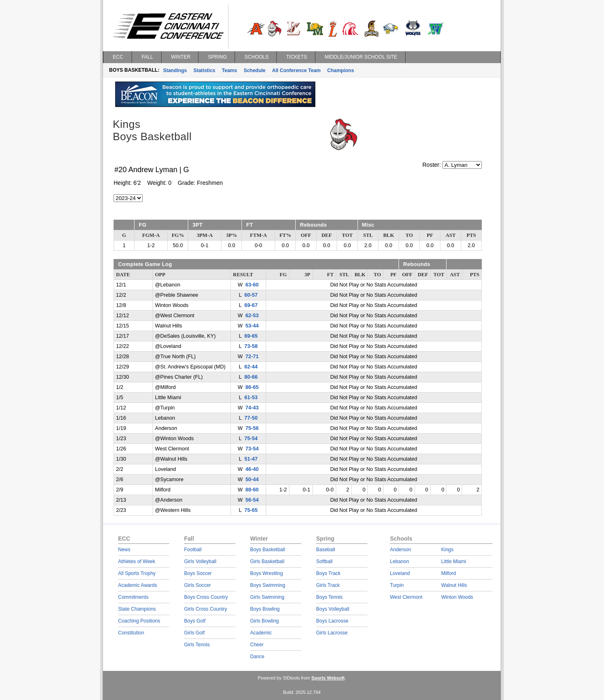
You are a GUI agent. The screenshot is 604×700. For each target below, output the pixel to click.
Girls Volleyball (200, 561)
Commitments (133, 597)
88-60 (252, 490)
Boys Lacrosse (332, 621)
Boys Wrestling (267, 573)
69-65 (251, 336)
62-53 (252, 316)
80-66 (251, 377)
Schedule (254, 70)
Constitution (131, 633)
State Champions (137, 609)
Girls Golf (194, 633)
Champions (341, 70)
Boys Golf (195, 621)
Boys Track (328, 573)
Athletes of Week (137, 561)
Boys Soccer (198, 573)
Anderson (400, 550)
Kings (447, 550)
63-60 (252, 285)
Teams (229, 70)
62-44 (251, 367)
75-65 (251, 510)
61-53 (251, 398)
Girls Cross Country (206, 609)
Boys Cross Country (206, 597)
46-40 (252, 469)
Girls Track (328, 585)
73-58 (251, 346)
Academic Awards (138, 585)
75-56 (252, 428)
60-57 (251, 295)
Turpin (397, 585)
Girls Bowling (264, 621)
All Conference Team (296, 70)
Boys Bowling (265, 609)
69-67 (251, 305)
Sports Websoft (328, 678)
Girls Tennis (197, 645)
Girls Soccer (197, 585)
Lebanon (400, 561)
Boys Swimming (268, 585)
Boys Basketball (268, 550)
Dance (257, 657)
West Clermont (406, 597)
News (124, 550)
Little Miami (454, 561)
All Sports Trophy (137, 573)
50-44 (252, 480)
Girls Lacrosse (332, 633)
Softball (324, 561)
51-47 (251, 459)
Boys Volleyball (333, 609)
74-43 (252, 408)
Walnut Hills (454, 585)
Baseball (326, 550)
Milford (449, 573)
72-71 (252, 357)
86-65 (252, 387)
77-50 (251, 418)
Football (193, 550)
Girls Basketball (267, 561)
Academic (261, 633)
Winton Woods (457, 597)
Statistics (204, 70)
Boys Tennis (329, 597)
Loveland (400, 573)
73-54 (252, 449)
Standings (175, 70)
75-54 (251, 439)
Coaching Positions (139, 621)
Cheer (257, 645)
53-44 (252, 326)
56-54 (252, 500)
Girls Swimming (267, 597)
